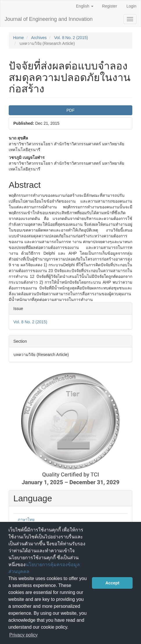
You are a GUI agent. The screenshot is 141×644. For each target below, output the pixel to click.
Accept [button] (112, 583)
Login (131, 6)
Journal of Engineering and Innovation (49, 19)
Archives (39, 38)
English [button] (85, 6)
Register (110, 6)
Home (18, 38)
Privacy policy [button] (23, 635)
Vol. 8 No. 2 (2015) (71, 38)
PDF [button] (70, 110)
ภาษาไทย (26, 520)
